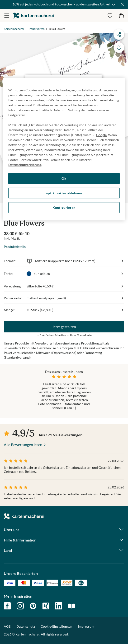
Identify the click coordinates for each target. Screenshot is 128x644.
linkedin (59, 606)
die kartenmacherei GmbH (33, 16)
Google (101, 135)
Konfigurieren (64, 208)
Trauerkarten (36, 29)
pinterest (33, 606)
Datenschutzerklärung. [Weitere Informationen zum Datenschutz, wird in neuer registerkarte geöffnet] (25, 165)
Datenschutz (26, 626)
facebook (7, 606)
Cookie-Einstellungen (56, 626)
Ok (64, 178)
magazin (71, 606)
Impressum (86, 626)
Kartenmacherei (14, 29)
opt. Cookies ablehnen (64, 193)
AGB (7, 626)
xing (46, 606)
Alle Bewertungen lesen (23, 445)
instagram (20, 606)
